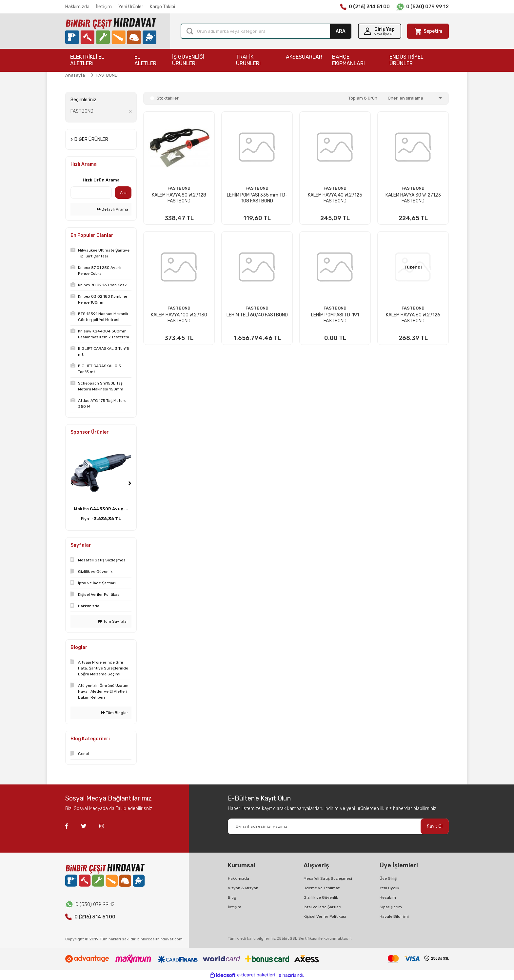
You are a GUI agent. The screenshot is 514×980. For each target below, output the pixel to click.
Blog (232, 897)
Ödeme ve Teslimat (322, 888)
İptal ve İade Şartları (322, 907)
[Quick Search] (91, 193)
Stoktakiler (168, 98)
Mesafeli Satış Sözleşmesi (328, 878)
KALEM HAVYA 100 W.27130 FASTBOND (179, 318)
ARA (341, 31)
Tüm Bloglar (115, 713)
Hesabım (388, 897)
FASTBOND (107, 75)
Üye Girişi (388, 878)
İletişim (104, 7)
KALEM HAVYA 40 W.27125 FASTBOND (335, 198)
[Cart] (428, 31)
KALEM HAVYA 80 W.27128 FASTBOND (179, 198)
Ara (123, 193)
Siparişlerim (391, 907)
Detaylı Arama (112, 209)
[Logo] (111, 31)
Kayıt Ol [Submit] (435, 826)
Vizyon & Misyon (243, 888)
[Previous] (72, 483)
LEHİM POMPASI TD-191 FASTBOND (335, 318)
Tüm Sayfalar (113, 621)
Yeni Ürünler (131, 7)
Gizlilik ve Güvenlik (321, 897)
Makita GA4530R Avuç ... (101, 509)
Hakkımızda (77, 7)
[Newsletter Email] (338, 826)
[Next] (130, 483)
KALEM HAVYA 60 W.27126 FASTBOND (413, 318)
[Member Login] (380, 31)
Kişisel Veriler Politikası (325, 916)
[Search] (266, 31)
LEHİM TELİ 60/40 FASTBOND (257, 315)
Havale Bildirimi (394, 916)
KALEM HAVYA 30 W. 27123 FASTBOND (413, 198)
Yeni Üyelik (389, 888)
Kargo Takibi (162, 7)
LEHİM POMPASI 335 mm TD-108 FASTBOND (257, 198)
